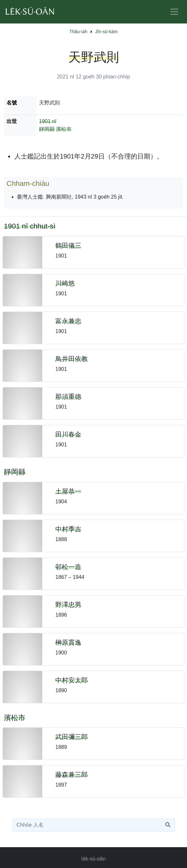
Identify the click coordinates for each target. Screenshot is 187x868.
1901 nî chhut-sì (30, 226)
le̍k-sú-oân (93, 859)
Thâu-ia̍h (78, 32)
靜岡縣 (47, 129)
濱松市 (64, 129)
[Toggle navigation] (174, 12)
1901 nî (48, 121)
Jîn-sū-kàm (107, 32)
